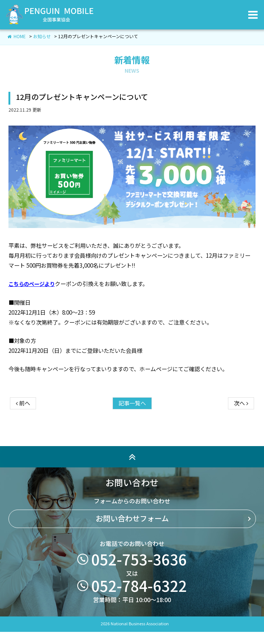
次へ (241, 419)
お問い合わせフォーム (132, 535)
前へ (23, 419)
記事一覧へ (132, 419)
